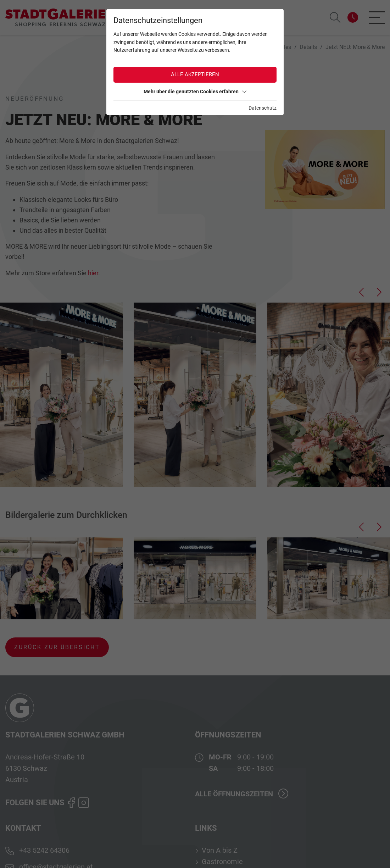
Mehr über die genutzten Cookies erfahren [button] (195, 92)
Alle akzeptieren (195, 74)
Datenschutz (263, 108)
